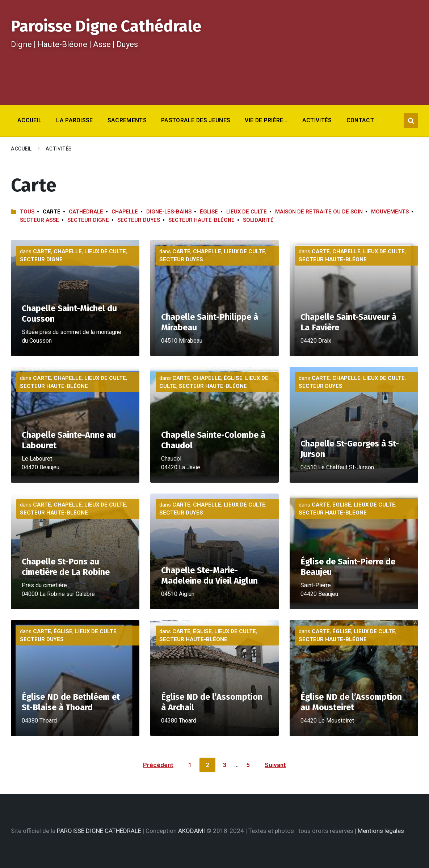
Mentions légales (381, 831)
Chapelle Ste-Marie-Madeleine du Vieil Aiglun (209, 575)
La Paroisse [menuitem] (75, 120)
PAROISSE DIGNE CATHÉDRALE (99, 831)
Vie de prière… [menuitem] (266, 120)
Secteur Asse (39, 220)
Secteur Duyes (139, 220)
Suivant (275, 765)
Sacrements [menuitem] (127, 120)
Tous (27, 212)
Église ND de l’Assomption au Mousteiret (351, 702)
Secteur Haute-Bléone (201, 220)
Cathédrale (86, 212)
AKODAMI (192, 831)
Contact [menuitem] (360, 120)
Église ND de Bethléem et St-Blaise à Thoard (71, 702)
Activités (59, 149)
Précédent (158, 765)
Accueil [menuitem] (30, 120)
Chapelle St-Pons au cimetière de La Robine (66, 567)
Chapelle (125, 212)
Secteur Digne (88, 220)
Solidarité (258, 220)
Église (209, 212)
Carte (42, 251)
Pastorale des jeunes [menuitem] (196, 120)
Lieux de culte (247, 212)
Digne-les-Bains (169, 212)
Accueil (21, 149)
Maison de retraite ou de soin (319, 212)
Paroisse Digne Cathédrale (106, 26)
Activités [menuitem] (317, 120)
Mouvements (390, 212)
